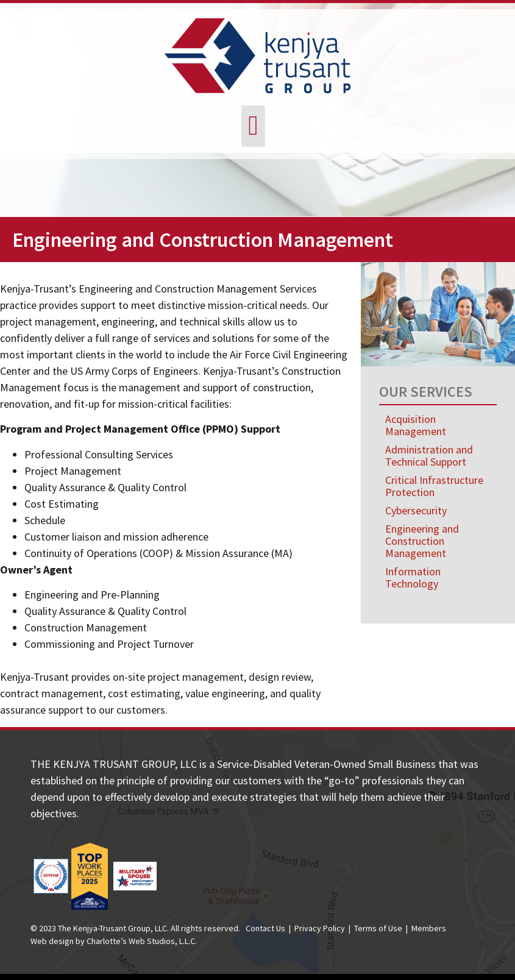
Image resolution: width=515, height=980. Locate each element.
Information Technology (413, 577)
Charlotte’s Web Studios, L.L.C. (142, 941)
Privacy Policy (320, 928)
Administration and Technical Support (429, 456)
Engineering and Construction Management (422, 541)
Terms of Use (378, 928)
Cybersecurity (416, 510)
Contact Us (265, 928)
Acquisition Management (416, 425)
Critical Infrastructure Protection (434, 486)
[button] (253, 126)
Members (429, 928)
